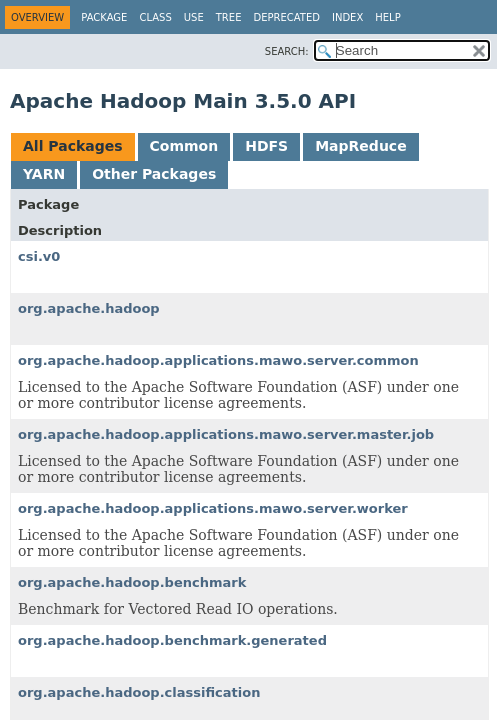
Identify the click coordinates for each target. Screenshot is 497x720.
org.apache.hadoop (89, 308)
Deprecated (286, 17)
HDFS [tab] (266, 146)
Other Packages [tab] (154, 174)
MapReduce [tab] (360, 146)
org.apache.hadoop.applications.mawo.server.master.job (226, 434)
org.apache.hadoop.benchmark (132, 582)
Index (347, 17)
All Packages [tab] (73, 146)
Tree (229, 17)
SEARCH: (287, 51)
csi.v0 (39, 256)
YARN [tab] (44, 174)
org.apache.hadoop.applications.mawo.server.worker (213, 508)
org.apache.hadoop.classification (139, 692)
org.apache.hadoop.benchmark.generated (172, 640)
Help (387, 17)
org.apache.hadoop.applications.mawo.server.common (218, 360)
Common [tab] (184, 146)
